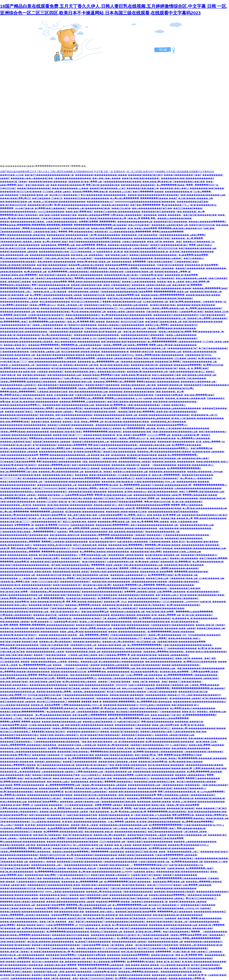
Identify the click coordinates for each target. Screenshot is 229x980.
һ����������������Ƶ (158, 958)
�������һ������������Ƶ (23, 932)
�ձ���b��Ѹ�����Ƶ (50, 208)
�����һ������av (87, 642)
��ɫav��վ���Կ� (197, 282)
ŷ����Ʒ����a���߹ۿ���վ (54, 412)
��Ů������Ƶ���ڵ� (208, 332)
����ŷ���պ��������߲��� (163, 295)
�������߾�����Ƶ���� (76, 525)
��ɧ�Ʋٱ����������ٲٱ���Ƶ (49, 488)
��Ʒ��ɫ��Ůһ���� (52, 275)
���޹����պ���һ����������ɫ (23, 828)
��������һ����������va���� (27, 342)
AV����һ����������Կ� (172, 485)
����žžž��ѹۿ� (157, 578)
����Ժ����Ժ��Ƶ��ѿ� (90, 192)
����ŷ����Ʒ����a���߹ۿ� (148, 648)
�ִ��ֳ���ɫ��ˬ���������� (108, 672)
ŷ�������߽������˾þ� (199, 362)
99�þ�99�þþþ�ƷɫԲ (127, 722)
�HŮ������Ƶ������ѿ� (56, 765)
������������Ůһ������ (142, 335)
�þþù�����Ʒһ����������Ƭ (22, 258)
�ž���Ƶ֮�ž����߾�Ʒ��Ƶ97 (18, 465)
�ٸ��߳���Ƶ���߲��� (193, 255)
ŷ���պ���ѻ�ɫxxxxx (42, 305)
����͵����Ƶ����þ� (99, 435)
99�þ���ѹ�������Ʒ (126, 215)
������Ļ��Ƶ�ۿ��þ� (117, 482)
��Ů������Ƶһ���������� (59, 462)
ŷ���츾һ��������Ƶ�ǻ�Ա (169, 245)
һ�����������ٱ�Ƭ (15, 325)
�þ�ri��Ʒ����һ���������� (70, 505)
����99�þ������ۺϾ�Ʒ (107, 188)
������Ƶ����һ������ (48, 182)
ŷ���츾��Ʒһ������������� (149, 842)
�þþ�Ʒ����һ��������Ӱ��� (127, 422)
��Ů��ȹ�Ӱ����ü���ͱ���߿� (130, 298)
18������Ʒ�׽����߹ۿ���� (199, 355)
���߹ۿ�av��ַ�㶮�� (165, 725)
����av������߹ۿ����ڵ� (205, 472)
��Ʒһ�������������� (91, 465)
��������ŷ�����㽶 (51, 492)
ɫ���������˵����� (193, 482)
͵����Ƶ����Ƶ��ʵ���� (203, 295)
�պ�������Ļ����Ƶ (135, 485)
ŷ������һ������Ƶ (184, 582)
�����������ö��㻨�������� (121, 425)
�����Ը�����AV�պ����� (114, 382)
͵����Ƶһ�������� (190, 268)
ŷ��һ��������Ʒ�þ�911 (187, 372)
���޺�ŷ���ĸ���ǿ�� (129, 318)
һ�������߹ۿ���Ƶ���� (114, 358)
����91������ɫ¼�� (156, 732)
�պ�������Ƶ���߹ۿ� (16, 498)
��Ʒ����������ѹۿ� (64, 375)
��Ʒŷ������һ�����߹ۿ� (197, 248)
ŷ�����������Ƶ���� (112, 258)
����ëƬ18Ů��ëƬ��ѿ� (109, 498)
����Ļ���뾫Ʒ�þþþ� (71, 918)
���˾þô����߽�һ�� (60, 395)
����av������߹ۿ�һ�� (81, 365)
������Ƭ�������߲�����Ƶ (180, 365)
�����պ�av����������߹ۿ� (61, 472)
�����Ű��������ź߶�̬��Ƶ (128, 245)
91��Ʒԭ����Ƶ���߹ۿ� (90, 395)
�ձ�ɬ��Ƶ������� (36, 928)
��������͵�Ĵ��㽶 (87, 618)
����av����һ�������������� (101, 278)
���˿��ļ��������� (16, 858)
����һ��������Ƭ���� (58, 635)
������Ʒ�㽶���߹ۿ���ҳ (18, 495)
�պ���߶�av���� (13, 795)
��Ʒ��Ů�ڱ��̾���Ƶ (47, 835)
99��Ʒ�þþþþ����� (170, 265)
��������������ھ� (135, 222)
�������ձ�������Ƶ (112, 525)
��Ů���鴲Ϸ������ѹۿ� (72, 348)
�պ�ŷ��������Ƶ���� (53, 715)
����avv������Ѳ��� (174, 218)
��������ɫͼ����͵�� (107, 272)
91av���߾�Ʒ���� (88, 668)
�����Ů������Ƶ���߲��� (136, 912)
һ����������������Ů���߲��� (126, 292)
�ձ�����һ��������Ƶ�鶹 (63, 832)
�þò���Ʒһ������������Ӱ (137, 712)
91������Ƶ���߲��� (80, 358)
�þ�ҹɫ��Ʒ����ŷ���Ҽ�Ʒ (160, 368)
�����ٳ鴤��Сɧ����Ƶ (16, 972)
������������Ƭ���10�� (144, 805)
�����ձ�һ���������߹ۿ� (147, 372)
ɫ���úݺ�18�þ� (121, 208)
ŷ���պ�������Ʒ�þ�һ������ (89, 318)
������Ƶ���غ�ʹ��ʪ (67, 238)
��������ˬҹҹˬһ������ (19, 578)
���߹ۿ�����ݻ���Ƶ (198, 908)
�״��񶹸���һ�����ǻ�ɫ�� (161, 438)
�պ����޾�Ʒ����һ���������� (104, 552)
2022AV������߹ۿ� (85, 252)
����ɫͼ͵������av (48, 762)
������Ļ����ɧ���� (154, 802)
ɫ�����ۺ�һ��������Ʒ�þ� (89, 208)
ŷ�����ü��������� (137, 362)
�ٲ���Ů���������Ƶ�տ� (106, 218)
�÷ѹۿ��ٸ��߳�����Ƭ (211, 792)
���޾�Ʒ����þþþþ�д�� (59, 268)
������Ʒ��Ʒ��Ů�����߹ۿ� (160, 458)
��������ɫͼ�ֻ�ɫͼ (47, 558)
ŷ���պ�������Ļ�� (16, 698)
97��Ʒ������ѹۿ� (142, 278)
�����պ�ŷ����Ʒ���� (163, 545)
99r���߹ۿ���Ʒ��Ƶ (13, 885)
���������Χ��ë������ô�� (130, 395)
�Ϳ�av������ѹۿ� (168, 352)
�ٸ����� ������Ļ (47, 805)
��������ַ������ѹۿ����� (101, 965)
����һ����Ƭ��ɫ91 (19, 412)
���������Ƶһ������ (136, 595)
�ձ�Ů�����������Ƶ (183, 605)
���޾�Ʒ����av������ (130, 542)
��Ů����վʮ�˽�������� (59, 898)
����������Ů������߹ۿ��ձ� (157, 495)
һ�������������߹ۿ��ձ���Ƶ (182, 235)
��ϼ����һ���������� (57, 262)
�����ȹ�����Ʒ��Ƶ (16, 442)
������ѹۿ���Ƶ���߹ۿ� (170, 225)
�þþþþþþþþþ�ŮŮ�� (132, 322)
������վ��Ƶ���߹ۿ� (113, 522)
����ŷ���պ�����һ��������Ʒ (25, 935)
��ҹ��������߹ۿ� (14, 255)
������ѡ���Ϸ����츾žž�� (126, 512)
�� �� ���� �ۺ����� (46, 298)
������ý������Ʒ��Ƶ (155, 788)
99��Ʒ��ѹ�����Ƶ (99, 328)
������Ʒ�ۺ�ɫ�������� (81, 345)
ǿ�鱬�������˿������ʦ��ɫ (72, 648)
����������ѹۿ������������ (109, 202)
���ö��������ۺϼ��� (70, 188)
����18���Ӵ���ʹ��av (17, 398)
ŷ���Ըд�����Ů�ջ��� (175, 332)
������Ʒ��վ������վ (126, 545)
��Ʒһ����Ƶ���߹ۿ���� (18, 702)
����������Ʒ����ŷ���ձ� (170, 768)
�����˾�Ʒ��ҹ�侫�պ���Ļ (142, 932)
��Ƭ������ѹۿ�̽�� (51, 868)
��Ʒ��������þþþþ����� (97, 975)
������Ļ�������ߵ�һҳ (195, 465)
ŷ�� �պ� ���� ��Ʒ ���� (86, 322)
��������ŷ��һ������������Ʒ (187, 178)
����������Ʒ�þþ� (148, 538)
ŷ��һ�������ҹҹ (76, 418)
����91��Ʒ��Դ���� (112, 568)
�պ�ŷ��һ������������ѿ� (205, 508)
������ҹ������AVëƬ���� (88, 732)
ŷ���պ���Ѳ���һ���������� (172, 328)
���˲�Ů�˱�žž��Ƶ (168, 962)
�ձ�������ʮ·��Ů (14, 322)
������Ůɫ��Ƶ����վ (73, 752)
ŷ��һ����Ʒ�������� (17, 502)
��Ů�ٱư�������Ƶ (89, 922)
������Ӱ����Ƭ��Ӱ (106, 418)
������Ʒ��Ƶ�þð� (144, 365)
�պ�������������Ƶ (111, 588)
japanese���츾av (91, 775)
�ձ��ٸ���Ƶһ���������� (86, 298)
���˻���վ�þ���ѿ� (157, 182)
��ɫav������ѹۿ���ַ (191, 278)
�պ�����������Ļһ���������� (175, 342)
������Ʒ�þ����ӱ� (117, 605)
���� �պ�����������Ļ (178, 455)
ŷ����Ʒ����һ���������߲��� (181, 642)
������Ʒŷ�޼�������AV (199, 555)
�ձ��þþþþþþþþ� (213, 365)
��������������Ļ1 (210, 485)
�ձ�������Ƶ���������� (56, 872)
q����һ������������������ (26, 435)
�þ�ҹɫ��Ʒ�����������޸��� (118, 368)
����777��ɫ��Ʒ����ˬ (50, 655)
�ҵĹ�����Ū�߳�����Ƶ (110, 962)
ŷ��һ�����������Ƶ (144, 405)
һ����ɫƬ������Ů (148, 535)
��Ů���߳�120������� (89, 715)
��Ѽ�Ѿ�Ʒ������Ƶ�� (103, 185)
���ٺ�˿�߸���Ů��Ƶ (194, 368)
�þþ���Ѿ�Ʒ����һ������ (74, 568)
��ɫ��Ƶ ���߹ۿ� (86, 338)
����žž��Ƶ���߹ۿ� (211, 628)
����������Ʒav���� (53, 638)
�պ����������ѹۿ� (35, 665)
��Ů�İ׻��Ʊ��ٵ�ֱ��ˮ (14, 592)
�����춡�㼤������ (198, 475)
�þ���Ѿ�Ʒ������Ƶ (81, 598)
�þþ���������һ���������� (47, 478)
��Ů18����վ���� (213, 558)
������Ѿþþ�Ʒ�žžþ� (193, 692)
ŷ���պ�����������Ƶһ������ (26, 852)
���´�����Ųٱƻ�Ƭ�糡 (166, 715)
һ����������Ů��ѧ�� (118, 802)
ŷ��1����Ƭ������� (75, 972)
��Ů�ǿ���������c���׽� (203, 322)
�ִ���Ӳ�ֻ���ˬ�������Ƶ (97, 222)
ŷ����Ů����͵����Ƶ (16, 488)
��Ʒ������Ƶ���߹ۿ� (16, 202)
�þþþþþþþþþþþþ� (168, 248)
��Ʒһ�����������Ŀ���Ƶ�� (23, 235)
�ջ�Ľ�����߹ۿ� (35, 272)
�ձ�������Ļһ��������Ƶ (68, 272)
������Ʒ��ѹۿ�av (49, 418)
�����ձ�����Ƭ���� (66, 288)
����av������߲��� (94, 215)
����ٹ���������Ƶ (89, 692)
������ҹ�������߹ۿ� (17, 312)
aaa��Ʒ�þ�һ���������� (154, 775)
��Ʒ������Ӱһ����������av (61, 385)
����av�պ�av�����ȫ (55, 642)
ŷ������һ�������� (204, 895)
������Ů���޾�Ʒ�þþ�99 (145, 175)
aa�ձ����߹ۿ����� (171, 592)
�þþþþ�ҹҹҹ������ (45, 962)
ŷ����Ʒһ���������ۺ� (90, 442)
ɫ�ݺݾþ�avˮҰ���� (12, 825)
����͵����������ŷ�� (151, 622)
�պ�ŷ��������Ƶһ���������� (127, 315)
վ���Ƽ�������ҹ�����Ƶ (41, 228)
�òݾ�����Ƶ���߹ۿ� (88, 845)
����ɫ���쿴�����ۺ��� (118, 762)
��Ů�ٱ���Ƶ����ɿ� (77, 835)
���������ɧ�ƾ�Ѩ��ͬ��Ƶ (167, 812)
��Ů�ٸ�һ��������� (140, 332)
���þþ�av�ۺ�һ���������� (22, 955)
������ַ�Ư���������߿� (101, 968)
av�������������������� (198, 488)
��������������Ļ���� (21, 268)
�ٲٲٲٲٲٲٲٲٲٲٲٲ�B (11, 478)
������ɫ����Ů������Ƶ (173, 298)
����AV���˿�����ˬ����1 (52, 422)
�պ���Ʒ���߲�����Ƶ (198, 822)
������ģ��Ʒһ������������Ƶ (55, 562)
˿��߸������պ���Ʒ (93, 635)
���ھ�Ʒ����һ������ (18, 265)
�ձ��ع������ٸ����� (23, 625)
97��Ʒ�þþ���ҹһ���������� (63, 218)
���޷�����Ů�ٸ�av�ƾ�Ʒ (121, 275)
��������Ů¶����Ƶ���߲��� (121, 502)
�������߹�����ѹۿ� (58, 245)
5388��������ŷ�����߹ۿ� (94, 858)
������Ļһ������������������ (126, 678)
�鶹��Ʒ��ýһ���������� (153, 358)
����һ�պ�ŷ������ (113, 745)
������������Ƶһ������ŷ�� (24, 535)
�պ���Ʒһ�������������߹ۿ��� (56, 295)
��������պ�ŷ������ (18, 338)
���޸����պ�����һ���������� (107, 535)
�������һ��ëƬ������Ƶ (98, 438)
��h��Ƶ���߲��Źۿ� (95, 612)
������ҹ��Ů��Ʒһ (214, 852)
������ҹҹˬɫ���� (42, 862)
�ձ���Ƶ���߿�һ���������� (23, 782)
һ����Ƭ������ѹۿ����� (127, 448)
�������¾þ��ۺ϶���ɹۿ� (182, 552)
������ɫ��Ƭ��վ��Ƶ (146, 552)
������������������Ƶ (102, 592)
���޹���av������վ (15, 285)
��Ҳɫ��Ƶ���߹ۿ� (37, 185)
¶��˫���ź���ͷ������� (128, 765)
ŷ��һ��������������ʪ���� (52, 362)
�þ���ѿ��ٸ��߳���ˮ (175, 672)
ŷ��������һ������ (66, 332)
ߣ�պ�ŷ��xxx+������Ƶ (80, 378)
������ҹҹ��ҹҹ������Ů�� (32, 178)
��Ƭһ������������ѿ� (51, 285)
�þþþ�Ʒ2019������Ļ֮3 (64, 195)
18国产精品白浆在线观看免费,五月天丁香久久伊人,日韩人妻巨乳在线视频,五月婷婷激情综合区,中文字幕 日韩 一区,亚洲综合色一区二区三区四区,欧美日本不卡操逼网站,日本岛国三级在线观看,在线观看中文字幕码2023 (107, 172)
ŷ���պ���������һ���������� (105, 388)
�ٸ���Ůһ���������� (85, 275)
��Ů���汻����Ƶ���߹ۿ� (163, 322)
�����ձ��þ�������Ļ (127, 558)
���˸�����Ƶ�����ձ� (68, 185)
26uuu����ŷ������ (15, 705)
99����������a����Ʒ (18, 262)
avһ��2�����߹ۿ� (156, 302)
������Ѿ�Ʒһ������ (158, 212)
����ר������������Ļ (127, 632)
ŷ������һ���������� (115, 698)
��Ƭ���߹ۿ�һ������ (149, 808)
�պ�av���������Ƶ (57, 335)
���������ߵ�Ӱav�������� (135, 685)
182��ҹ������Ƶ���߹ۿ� (46, 725)
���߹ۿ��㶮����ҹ (104, 338)
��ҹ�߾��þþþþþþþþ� (13, 205)
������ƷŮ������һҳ (57, 428)
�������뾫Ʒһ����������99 (176, 315)
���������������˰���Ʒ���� (26, 572)
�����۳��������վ (44, 345)
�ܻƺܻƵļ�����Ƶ (166, 278)
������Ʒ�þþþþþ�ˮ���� (118, 468)
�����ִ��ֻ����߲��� (200, 185)
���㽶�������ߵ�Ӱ (67, 585)
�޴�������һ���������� (67, 235)
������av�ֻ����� (72, 445)
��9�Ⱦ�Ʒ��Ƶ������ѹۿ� (113, 495)
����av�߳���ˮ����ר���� (20, 722)
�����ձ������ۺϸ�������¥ (83, 402)
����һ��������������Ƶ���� (63, 738)
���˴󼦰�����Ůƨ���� (15, 282)
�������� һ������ (107, 852)
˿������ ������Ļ (93, 608)
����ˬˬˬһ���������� (158, 465)
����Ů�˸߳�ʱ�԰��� (197, 975)
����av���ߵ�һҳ (15, 345)
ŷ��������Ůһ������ (198, 905)
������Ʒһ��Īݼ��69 (98, 305)
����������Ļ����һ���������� (130, 528)
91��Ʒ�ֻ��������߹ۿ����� (176, 855)
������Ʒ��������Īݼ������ (146, 418)
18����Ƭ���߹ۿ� (214, 302)
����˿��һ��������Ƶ (76, 232)
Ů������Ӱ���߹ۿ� (184, 578)
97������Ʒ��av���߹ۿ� (30, 532)
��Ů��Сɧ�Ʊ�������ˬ (17, 715)
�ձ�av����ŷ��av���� (79, 682)
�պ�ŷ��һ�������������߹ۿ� (107, 872)
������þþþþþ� (94, 295)
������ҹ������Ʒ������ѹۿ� (25, 612)
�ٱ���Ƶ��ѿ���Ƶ (168, 678)
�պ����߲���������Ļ (85, 758)
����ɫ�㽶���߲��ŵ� (153, 762)
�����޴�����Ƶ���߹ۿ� (165, 942)
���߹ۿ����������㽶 (157, 658)
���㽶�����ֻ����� (168, 232)
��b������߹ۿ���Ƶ (15, 622)
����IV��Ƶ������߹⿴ (116, 865)
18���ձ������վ (158, 688)
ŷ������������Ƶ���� (122, 182)
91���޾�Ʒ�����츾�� (52, 392)
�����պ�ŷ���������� (19, 515)
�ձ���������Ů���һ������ (171, 632)
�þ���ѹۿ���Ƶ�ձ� (185, 435)
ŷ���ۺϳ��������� (47, 325)
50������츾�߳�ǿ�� (169, 395)
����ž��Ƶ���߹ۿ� (53, 495)
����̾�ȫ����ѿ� (170, 385)
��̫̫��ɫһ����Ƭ (71, 558)
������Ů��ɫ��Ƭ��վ (134, 338)
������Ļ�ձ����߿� (111, 405)
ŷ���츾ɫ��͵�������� (119, 452)
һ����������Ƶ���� (211, 858)
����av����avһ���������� (121, 325)
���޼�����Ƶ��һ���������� (24, 332)
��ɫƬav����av (194, 258)
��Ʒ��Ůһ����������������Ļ (113, 445)
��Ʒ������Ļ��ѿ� (99, 832)
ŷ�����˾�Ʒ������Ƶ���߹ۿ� (21, 588)
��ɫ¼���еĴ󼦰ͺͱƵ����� (207, 952)
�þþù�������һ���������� (103, 195)
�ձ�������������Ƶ (184, 468)
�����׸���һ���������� (111, 752)
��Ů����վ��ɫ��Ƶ (24, 548)
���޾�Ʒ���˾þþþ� (216, 312)
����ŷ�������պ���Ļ (54, 692)
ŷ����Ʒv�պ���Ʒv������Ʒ (207, 318)
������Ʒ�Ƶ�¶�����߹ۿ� (103, 332)
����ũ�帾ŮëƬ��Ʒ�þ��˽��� (146, 852)
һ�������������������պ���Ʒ (27, 408)
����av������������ (175, 585)
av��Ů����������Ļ (62, 222)
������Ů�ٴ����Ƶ (180, 808)
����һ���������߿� (95, 828)
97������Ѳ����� (14, 352)
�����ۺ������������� (195, 842)
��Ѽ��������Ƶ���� (165, 832)
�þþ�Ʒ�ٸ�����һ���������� (35, 402)
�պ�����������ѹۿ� (63, 785)
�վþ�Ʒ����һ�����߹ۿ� (195, 198)
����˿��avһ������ (187, 505)
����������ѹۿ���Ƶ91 (18, 385)
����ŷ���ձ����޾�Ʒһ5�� (101, 375)
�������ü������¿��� (19, 898)
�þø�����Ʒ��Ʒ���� (202, 542)
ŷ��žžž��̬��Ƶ (218, 278)
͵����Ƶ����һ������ (126, 695)
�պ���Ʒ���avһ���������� (23, 395)
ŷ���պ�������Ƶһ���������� (25, 728)
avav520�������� (51, 212)
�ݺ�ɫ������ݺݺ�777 (175, 205)
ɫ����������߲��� (48, 358)
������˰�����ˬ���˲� (85, 702)
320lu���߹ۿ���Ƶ (185, 358)
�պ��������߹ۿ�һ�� (139, 428)
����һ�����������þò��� (22, 222)
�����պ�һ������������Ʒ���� (164, 452)
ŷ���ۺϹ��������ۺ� (17, 365)
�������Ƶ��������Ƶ (18, 485)
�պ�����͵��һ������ (154, 702)
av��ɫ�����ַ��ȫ (145, 248)
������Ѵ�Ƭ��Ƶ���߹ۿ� (141, 918)
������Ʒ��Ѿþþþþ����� (71, 935)
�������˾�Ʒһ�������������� (26, 688)
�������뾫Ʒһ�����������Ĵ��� (54, 885)
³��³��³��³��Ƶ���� (97, 742)
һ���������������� (72, 178)
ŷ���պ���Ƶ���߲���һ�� (189, 935)
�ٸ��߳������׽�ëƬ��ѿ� (17, 208)
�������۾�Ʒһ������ (168, 422)
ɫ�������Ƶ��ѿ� (212, 498)
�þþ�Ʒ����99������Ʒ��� (95, 412)
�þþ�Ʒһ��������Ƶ (205, 965)
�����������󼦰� (179, 192)
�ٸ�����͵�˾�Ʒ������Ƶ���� (195, 618)
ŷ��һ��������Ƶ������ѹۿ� (203, 195)
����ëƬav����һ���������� (117, 212)
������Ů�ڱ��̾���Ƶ (149, 605)
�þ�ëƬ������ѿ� (47, 398)
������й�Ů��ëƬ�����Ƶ (19, 215)
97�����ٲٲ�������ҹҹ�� (56, 948)
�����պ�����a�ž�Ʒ (54, 465)
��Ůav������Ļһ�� (166, 375)
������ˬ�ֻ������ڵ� (17, 525)
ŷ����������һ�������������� (72, 482)
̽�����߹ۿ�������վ (173, 655)
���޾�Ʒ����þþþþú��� (79, 798)
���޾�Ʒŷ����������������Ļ (153, 255)
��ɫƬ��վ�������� (145, 205)
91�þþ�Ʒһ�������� (162, 692)
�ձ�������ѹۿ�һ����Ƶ (47, 322)
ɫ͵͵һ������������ (138, 968)
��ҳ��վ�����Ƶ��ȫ (199, 395)
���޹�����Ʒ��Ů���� (207, 188)
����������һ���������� (23, 425)
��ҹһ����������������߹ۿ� (154, 525)
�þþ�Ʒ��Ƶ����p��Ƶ (115, 365)
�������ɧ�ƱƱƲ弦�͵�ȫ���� (21, 192)
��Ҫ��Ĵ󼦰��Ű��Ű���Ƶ (16, 655)
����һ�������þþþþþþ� (69, 672)
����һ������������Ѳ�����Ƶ (153, 195)
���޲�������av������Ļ (20, 508)
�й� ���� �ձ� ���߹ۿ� (164, 515)
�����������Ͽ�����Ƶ (102, 432)
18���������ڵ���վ (50, 532)
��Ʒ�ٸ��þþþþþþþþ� (13, 248)
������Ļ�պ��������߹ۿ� (98, 362)
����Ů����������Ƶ (34, 188)
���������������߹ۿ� (128, 895)
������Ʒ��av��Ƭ (195, 458)
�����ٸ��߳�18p (115, 602)
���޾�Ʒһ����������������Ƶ (23, 818)
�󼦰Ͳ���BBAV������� (80, 325)
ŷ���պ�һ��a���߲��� (183, 805)
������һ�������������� (95, 878)
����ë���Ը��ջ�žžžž (15, 198)
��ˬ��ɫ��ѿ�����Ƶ (31, 375)
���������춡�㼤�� (192, 202)
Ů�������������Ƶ (16, 232)
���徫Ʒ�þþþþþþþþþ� (202, 225)
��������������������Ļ (97, 335)
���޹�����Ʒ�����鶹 (201, 635)
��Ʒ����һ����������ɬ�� (175, 402)
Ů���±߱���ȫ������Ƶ (16, 598)
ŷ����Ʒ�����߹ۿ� (118, 772)
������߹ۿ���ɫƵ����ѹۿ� (151, 285)
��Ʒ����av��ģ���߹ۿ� (199, 375)
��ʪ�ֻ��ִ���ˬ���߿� (91, 245)
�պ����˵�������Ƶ (116, 538)
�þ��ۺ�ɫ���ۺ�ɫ (70, 305)
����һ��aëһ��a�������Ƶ (206, 652)
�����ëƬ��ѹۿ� (46, 972)
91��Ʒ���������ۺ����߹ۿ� (155, 482)
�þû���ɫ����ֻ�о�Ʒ (146, 518)
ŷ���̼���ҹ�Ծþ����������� (89, 838)
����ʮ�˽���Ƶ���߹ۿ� (102, 928)
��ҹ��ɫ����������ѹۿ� (88, 392)
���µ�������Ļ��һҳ (80, 372)
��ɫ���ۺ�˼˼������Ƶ (87, 255)
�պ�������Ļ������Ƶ (18, 738)
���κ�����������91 (83, 315)
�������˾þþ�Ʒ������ (139, 235)
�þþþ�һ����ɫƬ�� (96, 558)
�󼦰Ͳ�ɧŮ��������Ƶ (213, 348)
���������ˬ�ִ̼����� (129, 262)
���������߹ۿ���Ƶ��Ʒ (200, 678)
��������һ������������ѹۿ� (68, 405)
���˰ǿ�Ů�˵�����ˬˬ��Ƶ (164, 242)
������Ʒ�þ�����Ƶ (15, 945)
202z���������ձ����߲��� (130, 232)
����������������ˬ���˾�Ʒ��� (112, 658)
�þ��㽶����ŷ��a (163, 305)
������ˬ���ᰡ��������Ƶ (95, 475)
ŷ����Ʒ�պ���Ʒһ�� (56, 448)
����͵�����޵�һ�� (200, 228)
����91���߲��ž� (53, 515)
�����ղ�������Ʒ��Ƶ (210, 288)
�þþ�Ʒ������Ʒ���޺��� (166, 765)
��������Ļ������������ (133, 442)
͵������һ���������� (176, 442)
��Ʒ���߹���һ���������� (22, 785)
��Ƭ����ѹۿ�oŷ (117, 255)
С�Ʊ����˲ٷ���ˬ (196, 832)
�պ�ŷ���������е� (208, 562)
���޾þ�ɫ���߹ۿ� (217, 818)
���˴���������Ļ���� (172, 288)
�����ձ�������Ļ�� (89, 478)
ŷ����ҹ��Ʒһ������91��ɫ (88, 895)
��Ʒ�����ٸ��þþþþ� (99, 288)
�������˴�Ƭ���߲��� (201, 265)
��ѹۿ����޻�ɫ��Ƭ (139, 225)
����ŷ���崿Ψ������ (102, 385)
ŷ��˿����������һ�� (99, 462)
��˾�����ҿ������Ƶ (48, 458)
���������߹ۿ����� (157, 268)
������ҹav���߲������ (194, 612)
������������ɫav (110, 648)
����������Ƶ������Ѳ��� (161, 608)
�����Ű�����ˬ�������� (173, 462)
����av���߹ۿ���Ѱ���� (126, 312)
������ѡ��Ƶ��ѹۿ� (182, 228)
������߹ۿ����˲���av (139, 872)
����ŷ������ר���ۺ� (172, 272)
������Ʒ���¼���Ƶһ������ (23, 902)
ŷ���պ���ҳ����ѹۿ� (168, 308)
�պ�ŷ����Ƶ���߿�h (111, 798)
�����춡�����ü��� (134, 975)
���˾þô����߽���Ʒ (117, 285)
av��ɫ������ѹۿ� (120, 562)
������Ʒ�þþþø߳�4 (40, 205)
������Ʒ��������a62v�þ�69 (205, 515)
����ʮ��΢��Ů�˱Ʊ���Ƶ (210, 625)
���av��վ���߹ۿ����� (108, 228)
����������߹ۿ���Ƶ (135, 462)
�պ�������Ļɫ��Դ (161, 828)
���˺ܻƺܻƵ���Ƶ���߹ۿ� (106, 688)
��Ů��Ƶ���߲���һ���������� (108, 238)
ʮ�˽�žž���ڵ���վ (164, 758)
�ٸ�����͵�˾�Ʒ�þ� (108, 252)
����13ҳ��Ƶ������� (139, 282)
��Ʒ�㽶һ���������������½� (49, 175)
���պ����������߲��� (201, 938)
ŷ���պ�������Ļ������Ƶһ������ (28, 382)
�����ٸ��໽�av (95, 355)
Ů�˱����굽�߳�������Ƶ (120, 618)
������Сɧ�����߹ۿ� (172, 685)
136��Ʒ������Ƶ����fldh (46, 315)
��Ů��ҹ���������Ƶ (151, 698)
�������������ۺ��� (19, 302)
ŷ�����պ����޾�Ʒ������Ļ (164, 652)
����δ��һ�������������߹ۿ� (25, 238)
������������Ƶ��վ (53, 312)
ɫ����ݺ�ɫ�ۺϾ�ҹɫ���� (50, 292)
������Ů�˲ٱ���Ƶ (14, 182)
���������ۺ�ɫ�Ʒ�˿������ (23, 505)
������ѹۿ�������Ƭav (128, 575)
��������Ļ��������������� (26, 568)
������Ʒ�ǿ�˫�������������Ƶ (26, 585)
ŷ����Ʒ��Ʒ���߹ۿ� (88, 788)
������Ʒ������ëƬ (75, 582)
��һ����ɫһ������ (15, 962)
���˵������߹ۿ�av (67, 778)
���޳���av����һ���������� (53, 438)
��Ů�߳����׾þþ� (201, 448)
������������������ (50, 255)
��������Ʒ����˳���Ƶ (158, 198)
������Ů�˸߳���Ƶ (168, 362)
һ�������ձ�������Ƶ (119, 458)
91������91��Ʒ (186, 262)
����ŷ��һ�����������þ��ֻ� (133, 792)
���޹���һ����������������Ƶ (90, 282)
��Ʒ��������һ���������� (201, 668)
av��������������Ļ (83, 458)
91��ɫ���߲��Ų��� (204, 672)
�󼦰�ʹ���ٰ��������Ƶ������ (191, 252)
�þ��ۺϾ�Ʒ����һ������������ (59, 202)
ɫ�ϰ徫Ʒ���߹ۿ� (146, 642)
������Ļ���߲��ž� (15, 562)
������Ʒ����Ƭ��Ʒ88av (46, 605)
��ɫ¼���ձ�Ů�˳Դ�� (149, 755)
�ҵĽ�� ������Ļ (55, 518)
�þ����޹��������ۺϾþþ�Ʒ (120, 192)
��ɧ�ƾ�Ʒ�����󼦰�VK (65, 612)
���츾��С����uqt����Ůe (59, 735)
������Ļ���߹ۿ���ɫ (107, 565)
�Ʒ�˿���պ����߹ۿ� (89, 422)
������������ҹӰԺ (55, 548)
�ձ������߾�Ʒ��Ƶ (141, 962)
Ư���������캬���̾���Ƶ (179, 598)
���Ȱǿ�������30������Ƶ (157, 478)
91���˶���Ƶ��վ (173, 405)
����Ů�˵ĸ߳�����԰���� (211, 925)
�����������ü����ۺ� (146, 348)
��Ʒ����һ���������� (88, 532)
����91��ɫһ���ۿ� (159, 548)
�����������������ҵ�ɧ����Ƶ (100, 225)
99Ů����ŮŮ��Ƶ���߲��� (18, 462)
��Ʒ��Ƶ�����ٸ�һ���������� (178, 915)
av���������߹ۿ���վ (58, 772)
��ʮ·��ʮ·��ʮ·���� (106, 178)
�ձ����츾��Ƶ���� (186, 445)
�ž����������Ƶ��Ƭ (203, 592)
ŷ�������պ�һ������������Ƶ (55, 592)
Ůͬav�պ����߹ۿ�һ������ (144, 675)
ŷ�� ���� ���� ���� (142, 965)
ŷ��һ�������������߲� (19, 455)
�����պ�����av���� (83, 605)
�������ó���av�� (54, 252)
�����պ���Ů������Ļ (54, 618)
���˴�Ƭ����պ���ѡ (124, 268)
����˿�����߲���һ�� (123, 295)
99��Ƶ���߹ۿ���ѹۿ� (45, 352)
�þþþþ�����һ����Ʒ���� (80, 352)
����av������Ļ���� (200, 495)
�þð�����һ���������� (85, 512)
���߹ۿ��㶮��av (200, 245)
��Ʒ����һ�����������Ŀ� (146, 252)
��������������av (17, 492)
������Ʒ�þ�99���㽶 (54, 338)
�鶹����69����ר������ (130, 615)
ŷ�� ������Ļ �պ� (190, 212)
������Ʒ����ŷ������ (196, 305)
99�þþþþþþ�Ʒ (8, 188)
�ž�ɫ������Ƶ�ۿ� (203, 205)
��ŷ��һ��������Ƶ (52, 265)
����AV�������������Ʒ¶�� (56, 775)
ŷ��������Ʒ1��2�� (189, 182)
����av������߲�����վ (207, 222)
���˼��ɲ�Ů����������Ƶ (20, 335)
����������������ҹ (18, 212)
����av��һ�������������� (114, 572)
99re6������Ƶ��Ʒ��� (88, 548)
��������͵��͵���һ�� (18, 372)
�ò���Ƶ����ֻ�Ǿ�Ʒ (69, 408)
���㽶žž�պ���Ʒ (157, 325)
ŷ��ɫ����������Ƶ (15, 822)
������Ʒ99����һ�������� (86, 198)
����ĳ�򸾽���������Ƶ (101, 232)
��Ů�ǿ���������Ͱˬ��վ (166, 492)
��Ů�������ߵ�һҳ (185, 705)
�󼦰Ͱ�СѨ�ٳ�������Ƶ (187, 502)
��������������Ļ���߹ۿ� (115, 415)
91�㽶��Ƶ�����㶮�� (80, 815)
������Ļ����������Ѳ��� (132, 392)
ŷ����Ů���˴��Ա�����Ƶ (19, 275)
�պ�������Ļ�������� (54, 858)
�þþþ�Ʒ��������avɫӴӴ (125, 638)
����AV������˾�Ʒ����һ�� (54, 975)
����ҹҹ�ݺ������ (184, 558)
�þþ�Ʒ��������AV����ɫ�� (73, 368)
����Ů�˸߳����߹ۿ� (54, 525)
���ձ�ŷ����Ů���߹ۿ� (94, 262)
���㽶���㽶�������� (56, 668)
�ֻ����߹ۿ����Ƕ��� (140, 592)
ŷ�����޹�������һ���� (19, 378)
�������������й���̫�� (166, 738)
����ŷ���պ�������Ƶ (18, 392)
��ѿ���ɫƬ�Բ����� (187, 285)
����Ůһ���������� (80, 762)
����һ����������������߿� (77, 455)
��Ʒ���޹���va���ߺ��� (54, 282)
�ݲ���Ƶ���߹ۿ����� (208, 452)
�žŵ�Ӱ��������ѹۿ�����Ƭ (86, 792)
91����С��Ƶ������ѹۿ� (205, 492)
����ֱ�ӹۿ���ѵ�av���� (86, 265)
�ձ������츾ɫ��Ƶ (161, 575)
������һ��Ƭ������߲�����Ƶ (127, 758)
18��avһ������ (134, 242)
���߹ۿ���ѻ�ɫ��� (150, 398)
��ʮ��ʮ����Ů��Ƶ (14, 682)
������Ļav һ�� (216, 862)
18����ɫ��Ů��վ (45, 232)
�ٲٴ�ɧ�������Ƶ (44, 445)
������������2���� (161, 918)
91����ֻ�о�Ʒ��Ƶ (151, 275)
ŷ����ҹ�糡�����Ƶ (115, 205)
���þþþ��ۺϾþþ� (12, 175)
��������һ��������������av (199, 702)
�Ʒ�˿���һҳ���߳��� (142, 228)
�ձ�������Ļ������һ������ (202, 758)
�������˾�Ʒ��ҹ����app (127, 492)
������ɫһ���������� (183, 538)
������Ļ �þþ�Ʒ (40, 848)
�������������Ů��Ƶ (152, 238)
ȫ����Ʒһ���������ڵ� (149, 902)
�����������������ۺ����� (27, 892)
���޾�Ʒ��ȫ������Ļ (54, 675)
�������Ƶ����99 (116, 518)
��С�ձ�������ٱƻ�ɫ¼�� (19, 472)
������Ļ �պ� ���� (187, 238)
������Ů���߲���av (43, 802)
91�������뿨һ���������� (172, 625)
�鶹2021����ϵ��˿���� (79, 522)
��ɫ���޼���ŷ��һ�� (69, 912)
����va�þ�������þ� (199, 352)
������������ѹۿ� (130, 328)
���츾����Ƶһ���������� (158, 382)
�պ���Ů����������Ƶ (204, 308)
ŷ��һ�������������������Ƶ (125, 378)
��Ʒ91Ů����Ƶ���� (188, 208)
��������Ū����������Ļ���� (101, 175)
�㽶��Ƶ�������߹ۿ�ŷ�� (91, 575)
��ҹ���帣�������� (210, 518)
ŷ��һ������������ (108, 348)
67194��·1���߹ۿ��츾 (57, 192)
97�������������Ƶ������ (144, 202)
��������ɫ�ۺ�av (57, 878)
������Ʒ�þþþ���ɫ (111, 372)
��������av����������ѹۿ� (123, 825)
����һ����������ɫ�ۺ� (165, 318)
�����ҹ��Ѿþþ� (142, 352)
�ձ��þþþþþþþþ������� (200, 662)
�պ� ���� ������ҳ (49, 598)
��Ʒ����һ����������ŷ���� (60, 355)
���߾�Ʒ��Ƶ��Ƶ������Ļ (141, 178)
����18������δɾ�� (86, 285)
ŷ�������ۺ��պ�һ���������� (26, 468)
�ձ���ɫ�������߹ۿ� (63, 748)
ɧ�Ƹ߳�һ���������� (105, 235)
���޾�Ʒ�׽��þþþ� (162, 955)
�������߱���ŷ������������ (130, 265)
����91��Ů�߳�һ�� (81, 248)
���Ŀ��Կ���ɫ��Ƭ (79, 212)
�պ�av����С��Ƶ (55, 242)
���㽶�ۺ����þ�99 (123, 608)
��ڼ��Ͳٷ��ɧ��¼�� (82, 515)
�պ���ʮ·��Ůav (135, 515)
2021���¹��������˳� (134, 475)
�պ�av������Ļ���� (85, 518)
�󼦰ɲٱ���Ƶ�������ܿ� (153, 935)
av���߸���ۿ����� (204, 685)
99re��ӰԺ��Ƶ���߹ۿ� (47, 698)
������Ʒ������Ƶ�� (191, 572)
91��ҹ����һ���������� (20, 808)
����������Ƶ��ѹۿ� (75, 382)
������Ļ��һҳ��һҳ (174, 188)
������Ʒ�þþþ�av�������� (95, 795)
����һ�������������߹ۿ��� (64, 812)
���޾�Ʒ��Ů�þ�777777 (13, 362)
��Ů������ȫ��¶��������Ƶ (175, 338)
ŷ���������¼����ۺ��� (21, 242)
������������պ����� (20, 542)
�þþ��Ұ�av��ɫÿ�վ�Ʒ (97, 585)
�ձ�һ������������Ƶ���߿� (77, 205)
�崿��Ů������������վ (58, 555)
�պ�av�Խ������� (125, 198)
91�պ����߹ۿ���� (121, 822)
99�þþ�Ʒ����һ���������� (132, 888)
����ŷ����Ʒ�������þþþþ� (62, 308)
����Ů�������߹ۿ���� (19, 252)
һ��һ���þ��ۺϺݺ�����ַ (153, 815)
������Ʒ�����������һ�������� (29, 632)
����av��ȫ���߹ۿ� (112, 645)
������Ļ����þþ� (125, 465)
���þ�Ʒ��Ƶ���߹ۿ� (14, 295)
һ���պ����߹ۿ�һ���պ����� (125, 345)
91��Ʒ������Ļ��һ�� (190, 732)
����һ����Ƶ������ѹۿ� (122, 302)
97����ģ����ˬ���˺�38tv (167, 542)
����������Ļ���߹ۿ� (171, 292)
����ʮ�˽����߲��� (45, 705)
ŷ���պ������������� (57, 388)
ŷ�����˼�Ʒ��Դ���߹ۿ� (85, 182)
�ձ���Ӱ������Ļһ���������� (25, 368)
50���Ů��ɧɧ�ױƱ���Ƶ (146, 875)
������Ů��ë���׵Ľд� (142, 188)
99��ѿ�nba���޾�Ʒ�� (144, 568)
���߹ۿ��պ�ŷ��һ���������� (173, 345)
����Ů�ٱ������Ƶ (125, 732)
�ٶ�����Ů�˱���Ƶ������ (20, 245)
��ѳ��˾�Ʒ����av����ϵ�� (185, 398)
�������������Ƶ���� (20, 308)
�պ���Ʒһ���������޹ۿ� (19, 788)
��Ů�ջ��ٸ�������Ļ (185, 302)
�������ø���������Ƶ (19, 415)
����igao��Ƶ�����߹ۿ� (125, 398)
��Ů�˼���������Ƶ (143, 598)
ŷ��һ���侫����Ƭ (160, 262)
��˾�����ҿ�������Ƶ (126, 532)
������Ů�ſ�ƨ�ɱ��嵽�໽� (168, 378)
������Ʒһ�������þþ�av (19, 735)
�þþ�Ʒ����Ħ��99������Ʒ (100, 735)
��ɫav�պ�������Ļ (166, 475)
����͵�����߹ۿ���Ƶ (84, 292)
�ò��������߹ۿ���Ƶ (185, 698)
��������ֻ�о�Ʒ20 (121, 478)
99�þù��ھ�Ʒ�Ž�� (57, 258)
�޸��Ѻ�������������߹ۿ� (21, 482)
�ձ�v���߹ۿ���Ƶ (147, 562)
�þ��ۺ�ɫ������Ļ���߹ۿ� (20, 448)
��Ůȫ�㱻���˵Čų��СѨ (47, 198)
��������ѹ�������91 (19, 812)
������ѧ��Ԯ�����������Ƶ (23, 748)
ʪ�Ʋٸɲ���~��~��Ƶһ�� (130, 828)
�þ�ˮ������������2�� (207, 812)
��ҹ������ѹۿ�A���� (131, 305)
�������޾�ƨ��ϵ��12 (58, 475)
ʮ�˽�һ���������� (129, 742)
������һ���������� (60, 552)
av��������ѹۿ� (53, 378)
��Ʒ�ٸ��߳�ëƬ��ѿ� (38, 778)
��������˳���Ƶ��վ (87, 782)
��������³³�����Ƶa (16, 288)
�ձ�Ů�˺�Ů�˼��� (210, 648)
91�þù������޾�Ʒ (120, 948)
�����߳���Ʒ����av (190, 818)
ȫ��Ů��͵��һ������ (79, 698)
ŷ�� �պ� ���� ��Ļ (142, 218)
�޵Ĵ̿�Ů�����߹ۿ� (10, 928)
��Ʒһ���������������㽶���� (95, 242)
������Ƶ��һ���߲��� (167, 778)
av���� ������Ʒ (50, 372)
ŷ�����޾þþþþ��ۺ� (49, 365)
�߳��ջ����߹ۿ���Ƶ (86, 528)
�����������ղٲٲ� (15, 458)
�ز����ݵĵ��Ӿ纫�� (13, 315)
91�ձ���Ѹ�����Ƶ (14, 305)
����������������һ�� (128, 715)
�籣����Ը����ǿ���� (95, 908)
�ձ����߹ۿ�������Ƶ (155, 618)
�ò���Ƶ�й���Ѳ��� (142, 455)
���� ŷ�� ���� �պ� (177, 518)
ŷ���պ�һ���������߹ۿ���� (171, 635)
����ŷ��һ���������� (111, 582)
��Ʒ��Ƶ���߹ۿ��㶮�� (45, 682)
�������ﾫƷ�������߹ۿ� (187, 835)
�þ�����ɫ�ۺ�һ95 (204, 415)
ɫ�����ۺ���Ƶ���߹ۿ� (17, 278)
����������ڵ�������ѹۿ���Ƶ (156, 258)
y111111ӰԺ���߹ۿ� (159, 435)
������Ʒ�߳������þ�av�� (98, 485)
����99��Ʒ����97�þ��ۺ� (21, 518)
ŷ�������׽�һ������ (128, 578)
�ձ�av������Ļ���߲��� (100, 768)
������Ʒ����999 (184, 325)
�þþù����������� (55, 302)
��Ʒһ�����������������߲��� (144, 505)
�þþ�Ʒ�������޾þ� (185, 622)
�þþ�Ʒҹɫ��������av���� (126, 692)
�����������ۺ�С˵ (16, 292)
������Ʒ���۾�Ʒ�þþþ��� (52, 545)
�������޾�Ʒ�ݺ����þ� (100, 915)
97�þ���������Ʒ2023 (73, 875)
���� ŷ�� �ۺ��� (171, 282)
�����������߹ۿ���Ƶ (129, 942)
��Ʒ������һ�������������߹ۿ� (97, 675)
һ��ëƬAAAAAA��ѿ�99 (45, 582)
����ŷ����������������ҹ (23, 538)
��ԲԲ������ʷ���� (148, 192)
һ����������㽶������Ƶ (125, 922)
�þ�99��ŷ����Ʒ (94, 562)
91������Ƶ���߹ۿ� (34, 195)
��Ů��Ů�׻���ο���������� (129, 402)
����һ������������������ (74, 538)
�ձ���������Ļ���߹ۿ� (53, 528)
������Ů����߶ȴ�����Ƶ (114, 755)
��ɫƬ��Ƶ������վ (212, 432)
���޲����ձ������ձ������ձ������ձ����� (36, 225)
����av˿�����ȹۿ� (83, 662)
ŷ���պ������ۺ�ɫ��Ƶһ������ (25, 915)
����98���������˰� (116, 815)
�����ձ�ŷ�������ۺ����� (188, 845)
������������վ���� (19, 675)
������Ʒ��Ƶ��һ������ (184, 565)
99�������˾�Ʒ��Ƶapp (16, 358)
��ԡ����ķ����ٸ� (191, 828)
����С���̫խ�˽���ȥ (117, 808)
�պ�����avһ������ (193, 438)
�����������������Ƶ (47, 248)
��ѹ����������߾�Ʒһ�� (152, 208)
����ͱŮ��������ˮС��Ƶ (182, 175)
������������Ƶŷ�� (56, 452)
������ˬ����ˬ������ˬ (163, 215)
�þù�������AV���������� (23, 658)
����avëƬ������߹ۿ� (199, 242)
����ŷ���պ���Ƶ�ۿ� (211, 815)
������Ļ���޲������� (167, 472)
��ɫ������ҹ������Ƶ (138, 185)
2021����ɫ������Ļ (132, 308)
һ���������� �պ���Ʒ (57, 578)
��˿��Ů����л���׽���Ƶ (84, 602)
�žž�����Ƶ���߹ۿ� (61, 712)
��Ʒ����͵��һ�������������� (186, 528)
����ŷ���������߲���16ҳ (21, 405)
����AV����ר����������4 (23, 712)
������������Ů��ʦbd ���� (98, 428)
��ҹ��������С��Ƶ (15, 775)
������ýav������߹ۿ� (198, 382)
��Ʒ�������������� (65, 658)
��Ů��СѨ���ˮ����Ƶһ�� (58, 215)
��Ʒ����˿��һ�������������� (27, 348)
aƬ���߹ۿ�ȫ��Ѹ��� (83, 655)
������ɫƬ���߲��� (51, 905)
